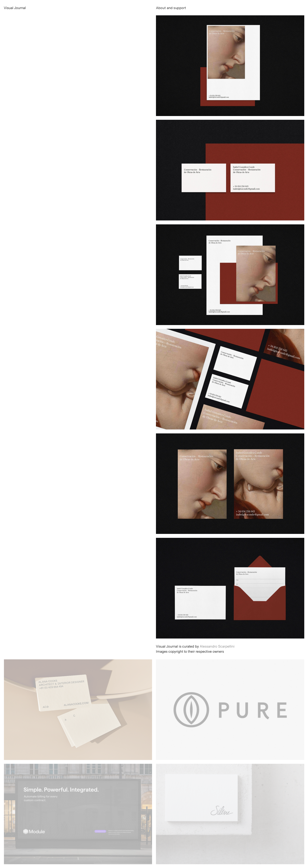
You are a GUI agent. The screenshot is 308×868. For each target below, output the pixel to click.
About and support (171, 8)
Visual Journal (15, 8)
